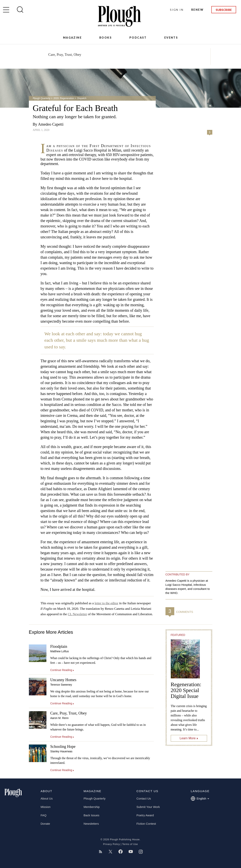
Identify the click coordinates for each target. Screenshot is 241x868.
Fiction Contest (146, 824)
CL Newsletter (77, 614)
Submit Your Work (148, 807)
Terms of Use (130, 844)
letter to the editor (106, 603)
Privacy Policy (111, 844)
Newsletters (91, 824)
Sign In (177, 10)
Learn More (188, 738)
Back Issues (91, 815)
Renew (197, 10)
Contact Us (144, 798)
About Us (47, 798)
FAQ (44, 815)
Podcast (138, 38)
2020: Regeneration (64, 98)
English (200, 799)
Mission (46, 807)
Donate (45, 824)
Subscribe (224, 10)
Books (106, 38)
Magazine (72, 38)
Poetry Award (145, 815)
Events (171, 38)
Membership (92, 807)
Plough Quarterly (42, 98)
